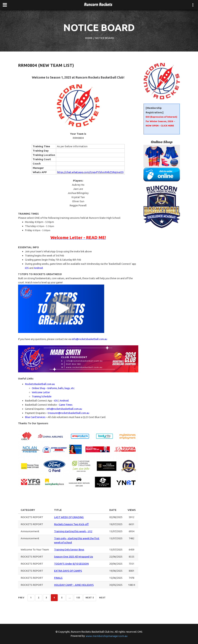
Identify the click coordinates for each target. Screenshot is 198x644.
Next (102, 598)
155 (78, 598)
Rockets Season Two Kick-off (71, 524)
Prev (21, 598)
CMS (140, 632)
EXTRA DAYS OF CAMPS (68, 571)
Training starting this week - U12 (73, 531)
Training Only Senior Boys (69, 550)
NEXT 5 (90, 598)
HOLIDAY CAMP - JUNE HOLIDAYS (74, 585)
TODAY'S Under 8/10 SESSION (71, 564)
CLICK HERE (167, 126)
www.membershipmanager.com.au (107, 636)
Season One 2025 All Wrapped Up (74, 557)
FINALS (58, 578)
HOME (89, 38)
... (70, 598)
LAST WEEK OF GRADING (69, 517)
